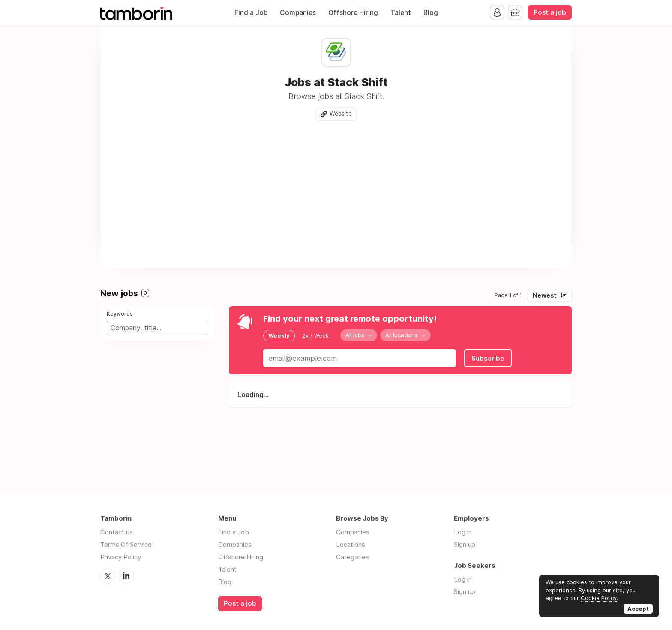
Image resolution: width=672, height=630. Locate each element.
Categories (352, 557)
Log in (463, 532)
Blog (431, 13)
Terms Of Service (126, 544)
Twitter (108, 576)
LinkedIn (126, 576)
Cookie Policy (599, 598)
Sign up (465, 544)
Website (341, 114)
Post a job (550, 12)
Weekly (279, 335)
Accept (638, 609)
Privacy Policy (121, 557)
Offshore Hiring (353, 13)
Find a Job (251, 13)
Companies (298, 13)
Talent (401, 13)
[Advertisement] (336, 191)
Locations (351, 544)
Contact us (117, 532)
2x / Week (315, 335)
